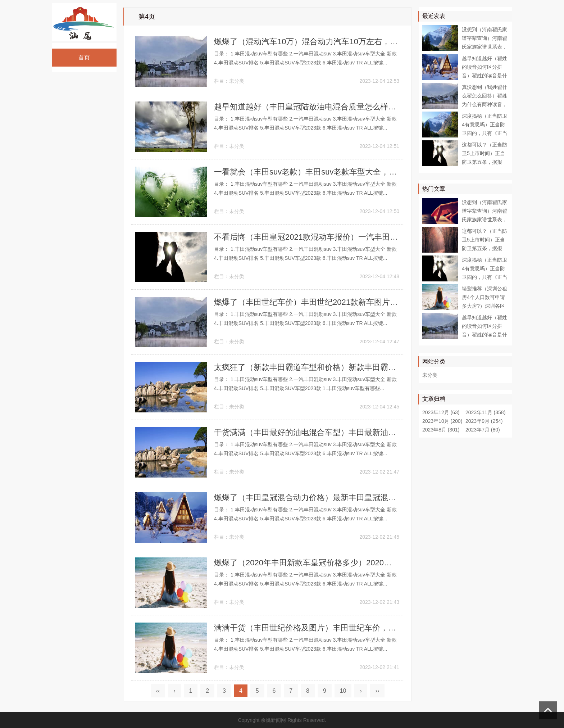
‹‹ (158, 691)
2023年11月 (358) (485, 412)
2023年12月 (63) (441, 412)
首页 (84, 57)
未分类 (237, 81)
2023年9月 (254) (484, 421)
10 (343, 691)
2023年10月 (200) (442, 421)
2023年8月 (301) (441, 430)
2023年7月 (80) (483, 430)
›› (377, 691)
